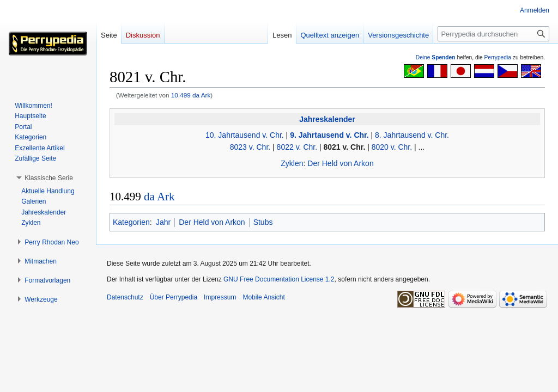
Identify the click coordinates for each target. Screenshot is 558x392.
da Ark (159, 197)
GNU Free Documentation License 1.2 (279, 279)
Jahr (163, 222)
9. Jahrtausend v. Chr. (329, 135)
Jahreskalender (327, 119)
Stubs (263, 222)
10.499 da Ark (191, 95)
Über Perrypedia (174, 297)
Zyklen (292, 163)
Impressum (220, 297)
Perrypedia (498, 57)
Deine (436, 57)
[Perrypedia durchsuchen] (493, 34)
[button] (49, 178)
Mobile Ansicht (263, 297)
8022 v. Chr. (297, 147)
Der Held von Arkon (340, 163)
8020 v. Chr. (392, 147)
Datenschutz (125, 297)
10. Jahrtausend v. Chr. (245, 135)
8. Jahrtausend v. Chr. (412, 135)
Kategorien (131, 222)
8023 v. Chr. (250, 147)
